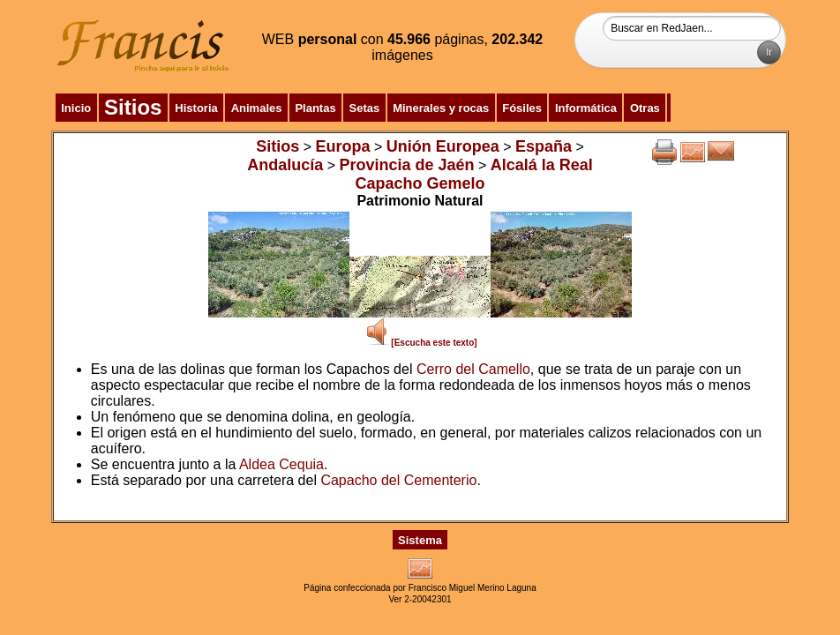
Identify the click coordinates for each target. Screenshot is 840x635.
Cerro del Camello (473, 369)
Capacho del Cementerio (398, 480)
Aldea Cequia (281, 464)
